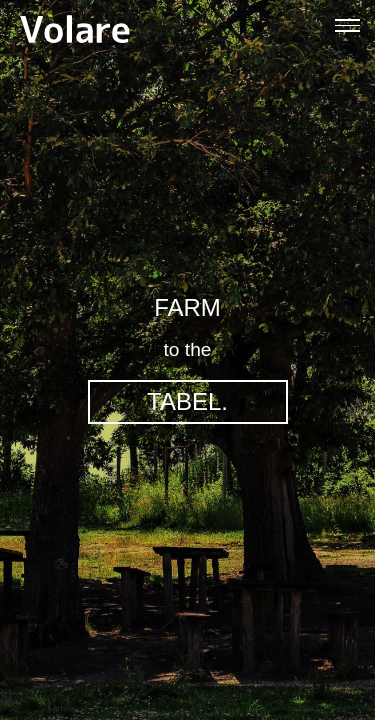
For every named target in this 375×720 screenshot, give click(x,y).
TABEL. (187, 401)
